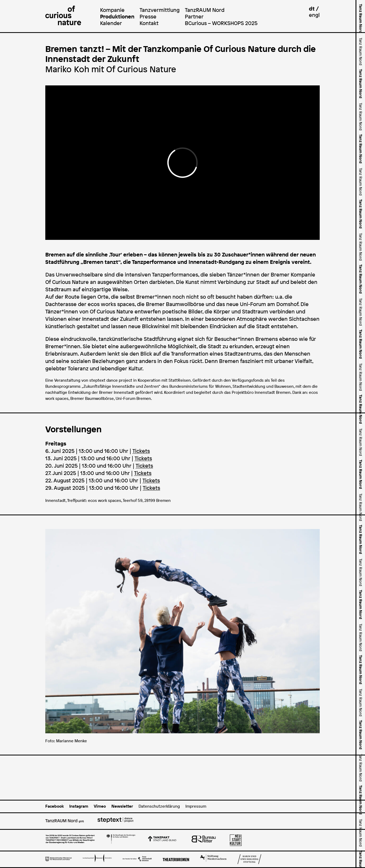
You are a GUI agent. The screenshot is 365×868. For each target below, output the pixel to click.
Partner (194, 16)
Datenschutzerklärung (159, 806)
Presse (148, 16)
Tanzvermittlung (160, 10)
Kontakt (149, 23)
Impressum (196, 806)
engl (314, 15)
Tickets (141, 451)
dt (312, 9)
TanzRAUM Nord (205, 10)
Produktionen (117, 16)
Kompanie (112, 10)
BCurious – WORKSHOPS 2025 (221, 23)
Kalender (111, 23)
